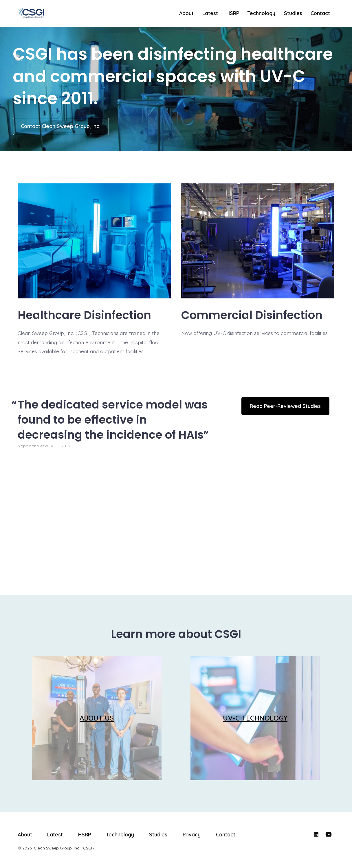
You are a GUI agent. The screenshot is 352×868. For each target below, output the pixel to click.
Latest (210, 13)
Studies (293, 13)
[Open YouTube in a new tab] (329, 834)
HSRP (233, 13)
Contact (320, 13)
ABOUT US (97, 718)
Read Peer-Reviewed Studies (285, 406)
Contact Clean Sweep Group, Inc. (61, 126)
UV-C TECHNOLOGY (255, 718)
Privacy (192, 834)
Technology (261, 13)
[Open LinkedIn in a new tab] (316, 834)
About (186, 13)
